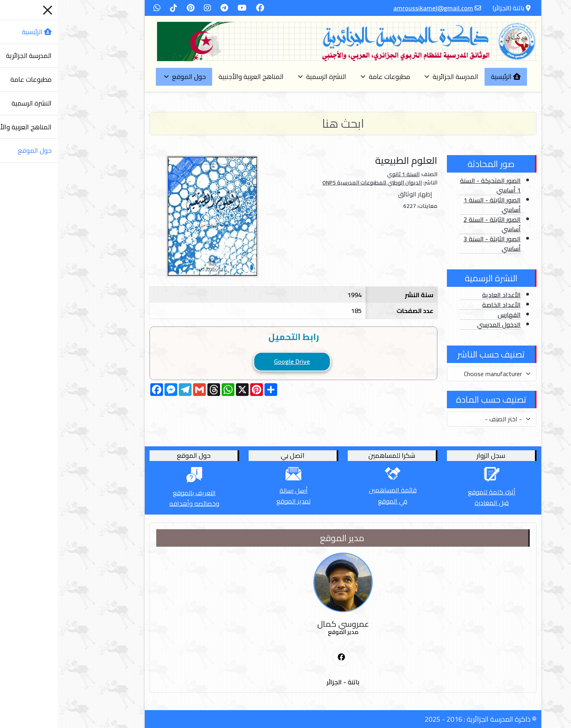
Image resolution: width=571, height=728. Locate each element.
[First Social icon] (284, 657)
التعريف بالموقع (137, 493)
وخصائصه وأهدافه (137, 503)
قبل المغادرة (434, 503)
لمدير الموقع (236, 501)
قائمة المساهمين (335, 490)
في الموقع (335, 501)
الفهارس (452, 315)
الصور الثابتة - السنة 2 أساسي (435, 224)
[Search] (285, 124)
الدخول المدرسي (441, 325)
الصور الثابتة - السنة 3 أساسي (435, 244)
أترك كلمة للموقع (434, 492)
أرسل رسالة (236, 490)
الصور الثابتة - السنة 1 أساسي (435, 205)
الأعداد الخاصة (444, 305)
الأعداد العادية (444, 295)
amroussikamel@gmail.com (376, 8)
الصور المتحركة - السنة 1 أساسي (433, 185)
